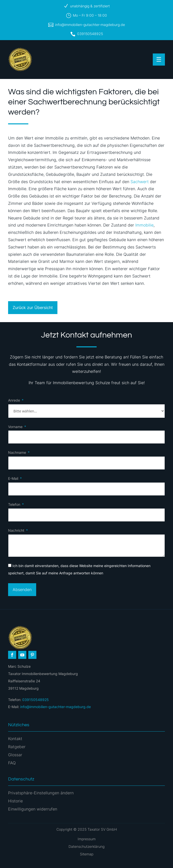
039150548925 (90, 34)
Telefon (14, 504)
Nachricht (16, 530)
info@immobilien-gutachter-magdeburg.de (90, 25)
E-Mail (13, 478)
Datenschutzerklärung (87, 846)
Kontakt (15, 739)
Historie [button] (15, 801)
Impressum (87, 839)
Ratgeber (17, 747)
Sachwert (140, 182)
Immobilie (144, 225)
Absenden (22, 590)
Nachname (17, 452)
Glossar (15, 755)
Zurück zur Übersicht (33, 307)
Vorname (15, 427)
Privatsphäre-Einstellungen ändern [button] (41, 793)
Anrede (14, 400)
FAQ (12, 763)
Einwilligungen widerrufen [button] (33, 809)
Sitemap (87, 854)
